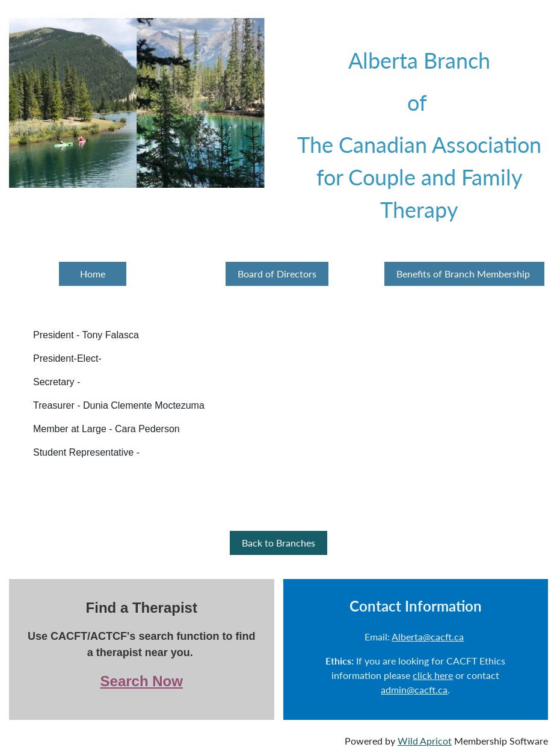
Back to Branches (278, 543)
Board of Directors (277, 274)
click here (433, 675)
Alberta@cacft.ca (428, 637)
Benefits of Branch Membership (464, 274)
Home (93, 274)
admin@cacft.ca (414, 689)
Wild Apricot (425, 741)
